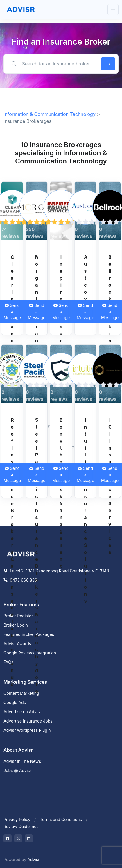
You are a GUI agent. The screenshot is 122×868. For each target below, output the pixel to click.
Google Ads (15, 702)
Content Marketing (21, 693)
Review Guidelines (21, 826)
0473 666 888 (20, 580)
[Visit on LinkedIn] (29, 838)
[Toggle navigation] (113, 10)
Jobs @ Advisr (17, 770)
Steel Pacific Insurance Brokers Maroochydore (37, 556)
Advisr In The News (22, 761)
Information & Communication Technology (50, 114)
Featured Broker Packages (29, 634)
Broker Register (18, 616)
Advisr (33, 859)
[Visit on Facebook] (8, 838)
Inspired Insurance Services (61, 341)
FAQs (8, 662)
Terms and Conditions (61, 819)
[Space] (21, 553)
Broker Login (16, 625)
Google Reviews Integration (30, 653)
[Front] (21, 10)
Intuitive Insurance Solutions (85, 510)
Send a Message (37, 311)
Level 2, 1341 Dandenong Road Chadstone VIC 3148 (56, 571)
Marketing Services (25, 682)
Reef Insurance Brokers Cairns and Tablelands (12, 552)
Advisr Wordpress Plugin (27, 730)
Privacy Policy (17, 819)
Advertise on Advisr (22, 712)
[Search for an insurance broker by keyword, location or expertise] (51, 64)
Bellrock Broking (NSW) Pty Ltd (110, 341)
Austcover (85, 285)
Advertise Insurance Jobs (28, 721)
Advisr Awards (17, 644)
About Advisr (18, 750)
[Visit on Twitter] (18, 838)
